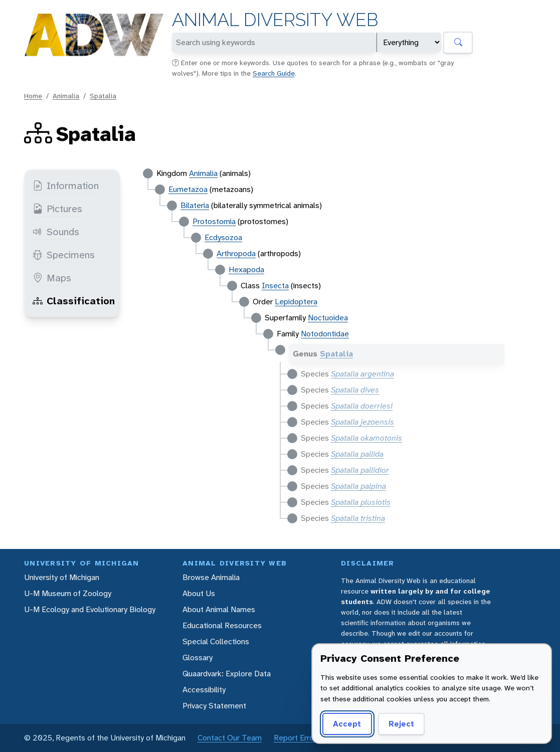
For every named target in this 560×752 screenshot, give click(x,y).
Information (66, 185)
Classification (74, 301)
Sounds (56, 232)
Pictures (57, 209)
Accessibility (204, 690)
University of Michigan (62, 577)
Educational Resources (222, 625)
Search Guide (274, 73)
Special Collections (216, 641)
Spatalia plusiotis (361, 502)
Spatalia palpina (358, 486)
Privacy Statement (214, 706)
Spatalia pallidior (360, 470)
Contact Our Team (230, 738)
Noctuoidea (328, 318)
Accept (345, 724)
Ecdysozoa (223, 237)
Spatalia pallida (357, 454)
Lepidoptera (296, 302)
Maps (52, 278)
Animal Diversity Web (275, 20)
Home (33, 96)
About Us (199, 593)
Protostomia (214, 221)
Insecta (275, 286)
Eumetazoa (188, 189)
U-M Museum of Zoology (68, 593)
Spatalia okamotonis (366, 438)
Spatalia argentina (362, 374)
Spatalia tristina (358, 518)
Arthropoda (236, 253)
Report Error (295, 738)
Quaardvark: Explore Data (227, 674)
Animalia (66, 96)
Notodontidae (325, 334)
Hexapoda (246, 269)
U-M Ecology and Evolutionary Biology (90, 609)
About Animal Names (219, 609)
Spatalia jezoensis (362, 422)
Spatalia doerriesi (362, 406)
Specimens (64, 255)
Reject (398, 724)
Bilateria (195, 205)
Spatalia (103, 96)
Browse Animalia (211, 577)
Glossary (198, 657)
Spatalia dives (355, 390)
